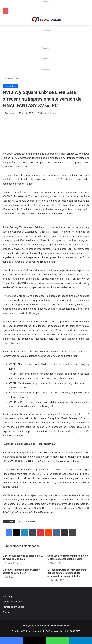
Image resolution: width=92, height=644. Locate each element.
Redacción (10, 113)
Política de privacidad (13, 607)
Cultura (16, 79)
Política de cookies (12, 602)
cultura (20, 522)
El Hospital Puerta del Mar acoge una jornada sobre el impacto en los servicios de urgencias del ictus (67, 573)
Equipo (6, 612)
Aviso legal (8, 596)
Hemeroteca (10, 86)
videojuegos (31, 522)
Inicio (6, 79)
